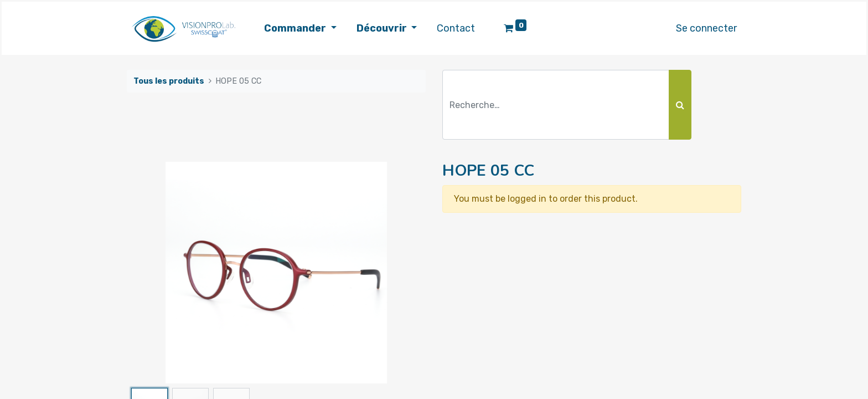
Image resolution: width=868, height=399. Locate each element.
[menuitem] (456, 29)
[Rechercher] (680, 105)
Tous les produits (169, 81)
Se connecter (706, 28)
